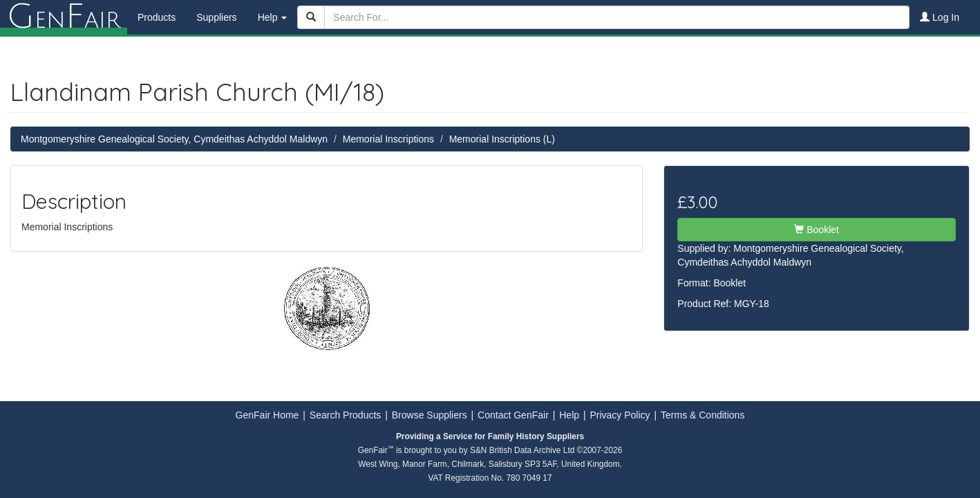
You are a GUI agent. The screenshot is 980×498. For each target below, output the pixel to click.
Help (569, 415)
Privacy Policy (620, 415)
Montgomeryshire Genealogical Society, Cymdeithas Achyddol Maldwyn (174, 139)
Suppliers (216, 17)
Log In (940, 17)
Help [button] (273, 17)
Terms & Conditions (703, 415)
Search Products (346, 415)
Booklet (817, 230)
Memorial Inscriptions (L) (502, 139)
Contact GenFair (513, 415)
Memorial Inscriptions (388, 139)
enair (64, 17)
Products (157, 17)
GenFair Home (267, 415)
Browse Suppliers (430, 415)
